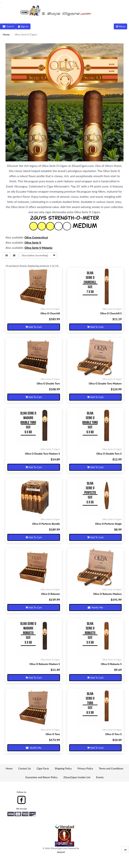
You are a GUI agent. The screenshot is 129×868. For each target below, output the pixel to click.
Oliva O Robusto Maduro (107, 594)
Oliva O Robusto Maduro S (45, 664)
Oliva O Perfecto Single (108, 524)
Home (6, 34)
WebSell (61, 852)
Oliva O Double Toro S (109, 454)
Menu (121, 26)
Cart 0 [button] (8, 26)
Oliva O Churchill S (111, 313)
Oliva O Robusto (50, 594)
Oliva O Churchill (50, 313)
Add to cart (34, 327)
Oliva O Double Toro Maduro (105, 383)
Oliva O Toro (53, 734)
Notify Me (95, 607)
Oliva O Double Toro (48, 383)
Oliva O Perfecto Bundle (46, 524)
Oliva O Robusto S (111, 664)
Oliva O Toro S (113, 734)
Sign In (23, 26)
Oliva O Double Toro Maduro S (42, 454)
